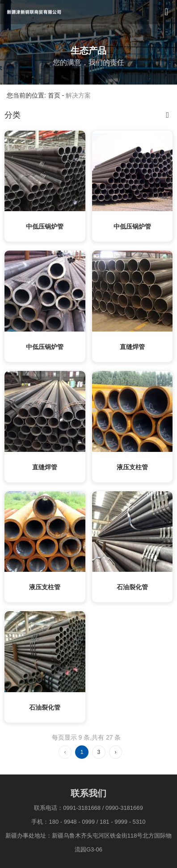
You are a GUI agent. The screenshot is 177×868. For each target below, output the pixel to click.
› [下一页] (115, 752)
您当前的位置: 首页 (34, 96)
